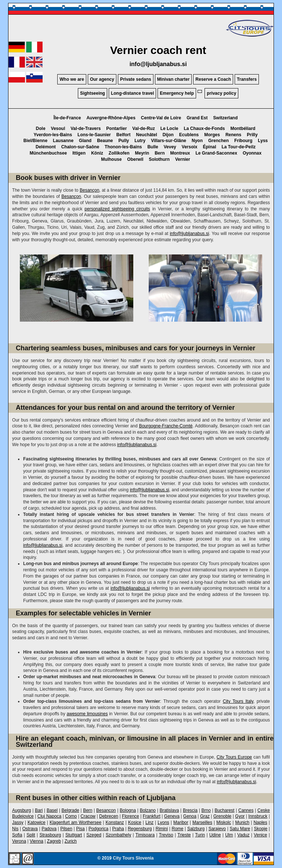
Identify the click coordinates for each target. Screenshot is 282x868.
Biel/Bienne (35, 141)
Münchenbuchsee (48, 153)
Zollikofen (119, 153)
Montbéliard (243, 129)
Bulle (153, 147)
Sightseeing (93, 93)
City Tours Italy (238, 701)
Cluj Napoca (49, 816)
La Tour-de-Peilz (239, 147)
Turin (200, 835)
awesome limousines (87, 714)
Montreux (180, 153)
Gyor (240, 816)
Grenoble (222, 816)
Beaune (105, 141)
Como (71, 816)
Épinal (210, 147)
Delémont (46, 147)
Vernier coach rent (158, 50)
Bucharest (224, 810)
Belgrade (70, 810)
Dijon (168, 135)
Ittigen (79, 153)
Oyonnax (252, 153)
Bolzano (148, 810)
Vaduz (243, 835)
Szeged (94, 835)
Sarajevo (217, 829)
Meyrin (142, 153)
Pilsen (66, 829)
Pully (124, 141)
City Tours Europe (234, 757)
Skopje (261, 829)
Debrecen (109, 816)
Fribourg (243, 141)
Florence (131, 816)
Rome (177, 829)
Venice (260, 835)
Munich (242, 822)
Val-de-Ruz (143, 129)
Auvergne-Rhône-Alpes (111, 118)
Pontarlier (116, 129)
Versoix (190, 147)
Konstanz (115, 822)
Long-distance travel (132, 93)
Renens (233, 135)
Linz (149, 822)
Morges (212, 135)
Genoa (190, 816)
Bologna (128, 810)
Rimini (162, 829)
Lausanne (63, 141)
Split (31, 835)
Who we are (72, 79)
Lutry (140, 141)
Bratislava (169, 810)
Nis (15, 829)
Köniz (97, 153)
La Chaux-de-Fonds (204, 129)
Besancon (106, 810)
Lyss (263, 141)
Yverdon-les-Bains (53, 135)
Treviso (166, 835)
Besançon (89, 190)
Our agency (102, 79)
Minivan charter (173, 79)
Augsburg (21, 810)
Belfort (124, 135)
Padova (49, 829)
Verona (19, 841)
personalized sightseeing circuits (117, 209)
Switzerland (226, 118)
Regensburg (140, 829)
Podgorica (98, 829)
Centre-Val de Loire (161, 118)
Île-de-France (67, 118)
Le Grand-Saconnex (216, 153)
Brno (206, 810)
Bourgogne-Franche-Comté (166, 426)
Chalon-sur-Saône (80, 147)
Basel (52, 810)
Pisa (80, 829)
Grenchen (218, 141)
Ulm (229, 835)
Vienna (37, 841)
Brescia (190, 810)
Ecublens (189, 135)
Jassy (18, 822)
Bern (160, 153)
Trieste (184, 835)
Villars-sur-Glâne (169, 141)
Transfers (247, 79)
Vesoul (58, 129)
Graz (205, 816)
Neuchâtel (146, 135)
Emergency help (177, 93)
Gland (85, 141)
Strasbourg (50, 835)
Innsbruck (258, 816)
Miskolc (224, 822)
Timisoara (145, 835)
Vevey (170, 147)
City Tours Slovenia (133, 858)
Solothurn (159, 159)
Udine (215, 835)
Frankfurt (152, 816)
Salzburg (196, 829)
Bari (39, 810)
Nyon (197, 141)
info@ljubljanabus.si (158, 64)
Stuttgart (74, 835)
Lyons (163, 822)
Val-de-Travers (86, 129)
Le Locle (169, 129)
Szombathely (118, 835)
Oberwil (135, 159)
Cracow (88, 816)
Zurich (71, 841)
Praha (118, 829)
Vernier (183, 159)
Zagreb (54, 841)
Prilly (252, 135)
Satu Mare (240, 829)
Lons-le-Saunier (94, 135)
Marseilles (202, 822)
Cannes (246, 810)
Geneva (172, 816)
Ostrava (30, 829)
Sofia (17, 835)
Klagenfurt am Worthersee (75, 822)
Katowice (37, 822)
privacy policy (221, 93)
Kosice (135, 822)
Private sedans (136, 79)
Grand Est (197, 118)
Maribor (181, 822)
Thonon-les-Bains (123, 147)
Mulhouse (111, 159)
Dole (41, 129)
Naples (260, 822)
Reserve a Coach (213, 79)
